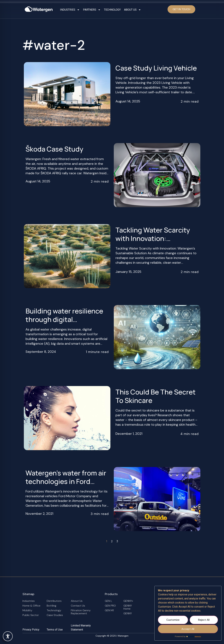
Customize (173, 620)
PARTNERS (92, 10)
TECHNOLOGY (112, 10)
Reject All (204, 620)
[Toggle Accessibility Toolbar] (8, 636)
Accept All (188, 629)
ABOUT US (133, 10)
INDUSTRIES (70, 10)
